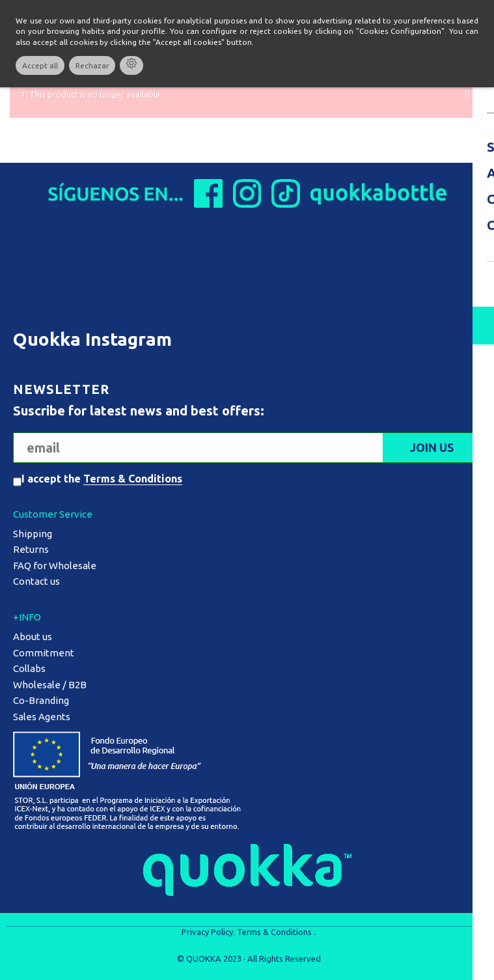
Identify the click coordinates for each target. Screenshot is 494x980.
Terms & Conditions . (276, 932)
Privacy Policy (207, 932)
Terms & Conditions (133, 479)
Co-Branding (41, 700)
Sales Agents (42, 717)
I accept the (102, 479)
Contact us (36, 581)
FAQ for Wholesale (55, 566)
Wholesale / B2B (50, 685)
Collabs (29, 668)
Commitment (44, 653)
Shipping (33, 534)
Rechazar (92, 65)
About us (33, 637)
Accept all (40, 65)
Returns (31, 549)
